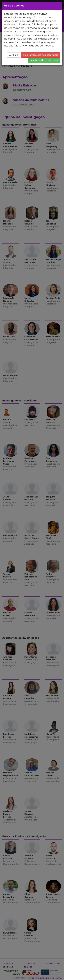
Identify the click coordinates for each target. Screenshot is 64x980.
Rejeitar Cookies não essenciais (40, 55)
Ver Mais (14, 55)
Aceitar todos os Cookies (44, 60)
